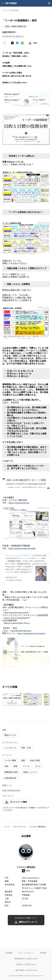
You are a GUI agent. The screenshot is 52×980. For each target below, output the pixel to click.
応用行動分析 (10, 778)
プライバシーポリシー (26, 953)
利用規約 (43, 953)
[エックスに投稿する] (12, 43)
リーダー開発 (10, 761)
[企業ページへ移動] (26, 853)
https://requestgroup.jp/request (31, 633)
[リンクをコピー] (35, 43)
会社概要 (9, 953)
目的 (6, 766)
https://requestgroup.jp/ (11, 790)
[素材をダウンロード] (30, 43)
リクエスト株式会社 (37, 827)
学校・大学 (26, 748)
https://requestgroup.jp (19, 503)
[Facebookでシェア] (17, 43)
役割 (23, 761)
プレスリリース (19, 827)
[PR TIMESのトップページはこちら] (11, 3)
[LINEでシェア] (22, 43)
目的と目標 (35, 761)
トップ (7, 827)
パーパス (26, 766)
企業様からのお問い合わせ (26, 964)
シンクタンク (10, 748)
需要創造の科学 (11, 772)
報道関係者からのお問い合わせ (26, 959)
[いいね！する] (5, 43)
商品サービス (10, 735)
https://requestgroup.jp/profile (22, 548)
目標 (15, 766)
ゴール (38, 766)
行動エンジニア (30, 772)
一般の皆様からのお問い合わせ (26, 970)
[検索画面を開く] (49, 3)
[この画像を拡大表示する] (12, 700)
